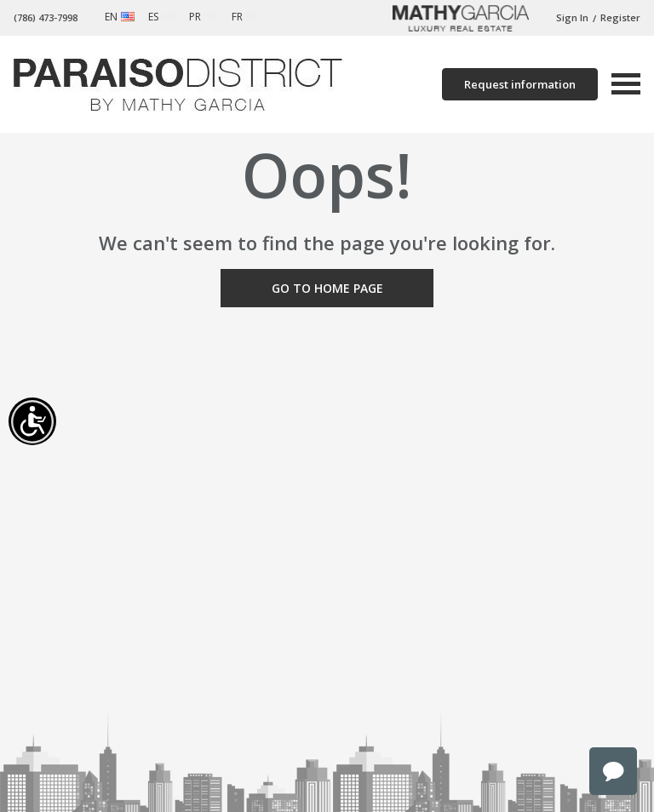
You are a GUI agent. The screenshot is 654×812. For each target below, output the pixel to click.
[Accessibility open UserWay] (32, 421)
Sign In (572, 17)
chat (613, 771)
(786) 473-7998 (46, 17)
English (128, 17)
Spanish (169, 17)
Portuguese (211, 17)
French (253, 17)
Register (620, 17)
